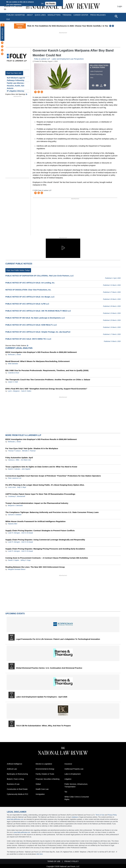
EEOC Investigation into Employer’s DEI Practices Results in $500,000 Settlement (41, 352)
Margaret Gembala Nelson (17, 569)
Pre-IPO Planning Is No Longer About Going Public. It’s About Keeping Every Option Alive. (45, 485)
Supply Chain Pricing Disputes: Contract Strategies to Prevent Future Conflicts (40, 530)
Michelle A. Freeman (29, 451)
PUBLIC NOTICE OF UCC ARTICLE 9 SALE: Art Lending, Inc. (30, 283)
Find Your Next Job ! (14, 73)
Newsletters (54, 15)
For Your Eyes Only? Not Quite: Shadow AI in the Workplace (32, 448)
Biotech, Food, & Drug (15, 779)
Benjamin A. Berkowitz (15, 506)
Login (120, 6)
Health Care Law (42, 789)
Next (113, 26)
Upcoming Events (15, 614)
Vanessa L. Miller (14, 460)
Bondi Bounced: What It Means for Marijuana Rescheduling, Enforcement (38, 361)
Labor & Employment (73, 774)
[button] (63, 248)
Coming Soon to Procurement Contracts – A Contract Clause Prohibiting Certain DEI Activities (47, 558)
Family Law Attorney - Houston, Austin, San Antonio (16, 86)
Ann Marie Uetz (26, 460)
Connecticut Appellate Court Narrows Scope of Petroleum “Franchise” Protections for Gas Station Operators (53, 476)
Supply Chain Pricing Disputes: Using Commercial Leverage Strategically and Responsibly (45, 540)
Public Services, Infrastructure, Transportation (76, 785)
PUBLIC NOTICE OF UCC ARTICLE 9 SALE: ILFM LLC (27, 304)
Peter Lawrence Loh (15, 478)
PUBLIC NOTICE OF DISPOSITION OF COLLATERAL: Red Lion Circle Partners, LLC (39, 276)
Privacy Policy (112, 815)
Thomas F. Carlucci (14, 451)
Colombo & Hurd (13, 373)
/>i (105, 85)
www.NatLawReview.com (15, 819)
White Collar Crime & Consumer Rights (77, 798)
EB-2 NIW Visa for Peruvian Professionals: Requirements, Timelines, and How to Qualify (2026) (47, 370)
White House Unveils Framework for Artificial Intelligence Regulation (35, 521)
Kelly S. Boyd (21, 487)
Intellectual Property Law (74, 769)
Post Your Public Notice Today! (18, 270)
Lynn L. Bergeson (14, 391)
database (75, 817)
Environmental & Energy (45, 769)
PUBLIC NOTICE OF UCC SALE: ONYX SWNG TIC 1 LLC (28, 339)
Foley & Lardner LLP (42, 59)
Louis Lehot (12, 487)
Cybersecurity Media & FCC (18, 794)
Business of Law (13, 784)
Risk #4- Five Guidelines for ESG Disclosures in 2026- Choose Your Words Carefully (72, 26)
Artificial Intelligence (15, 764)
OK (42, 4)
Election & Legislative (44, 764)
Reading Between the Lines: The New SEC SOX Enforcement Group (35, 567)
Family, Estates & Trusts (45, 774)
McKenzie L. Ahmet (14, 355)
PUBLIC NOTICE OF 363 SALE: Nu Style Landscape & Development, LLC (35, 318)
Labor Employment (96, 71)
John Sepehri (26, 469)
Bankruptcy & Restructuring (17, 774)
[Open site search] (116, 16)
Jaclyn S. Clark (13, 382)
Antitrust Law (12, 769)
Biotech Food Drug (96, 74)
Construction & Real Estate (17, 789)
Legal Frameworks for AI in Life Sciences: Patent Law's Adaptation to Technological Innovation (58, 639)
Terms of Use (100, 815)
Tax (66, 792)
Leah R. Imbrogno (14, 533)
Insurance (68, 764)
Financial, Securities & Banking (48, 779)
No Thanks (51, 4)
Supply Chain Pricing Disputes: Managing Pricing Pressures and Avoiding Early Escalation (45, 549)
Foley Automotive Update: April (19, 458)
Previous (110, 26)
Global (38, 784)
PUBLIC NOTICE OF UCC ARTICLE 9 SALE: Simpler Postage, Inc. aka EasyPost (38, 332)
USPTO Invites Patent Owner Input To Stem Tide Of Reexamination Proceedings (40, 494)
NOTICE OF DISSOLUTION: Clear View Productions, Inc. (28, 290)
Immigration (40, 794)
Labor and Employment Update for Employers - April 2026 (42, 697)
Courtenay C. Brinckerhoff (16, 496)
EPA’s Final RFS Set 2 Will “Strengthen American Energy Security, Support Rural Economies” (46, 389)
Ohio (92, 78)
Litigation (68, 779)
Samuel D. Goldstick (15, 515)
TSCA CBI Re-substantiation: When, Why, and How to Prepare (43, 726)
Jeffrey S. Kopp (25, 560)
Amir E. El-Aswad (27, 533)
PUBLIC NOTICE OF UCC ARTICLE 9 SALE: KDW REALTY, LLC (31, 325)
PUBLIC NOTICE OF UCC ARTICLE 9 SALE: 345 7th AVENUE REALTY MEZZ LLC (38, 311)
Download (102, 85)
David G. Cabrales (14, 469)
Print (94, 85)
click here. (40, 854)
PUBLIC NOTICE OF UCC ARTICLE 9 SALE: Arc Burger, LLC (30, 297)
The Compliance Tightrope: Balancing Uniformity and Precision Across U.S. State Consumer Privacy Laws (52, 512)
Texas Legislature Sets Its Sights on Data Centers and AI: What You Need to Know (41, 467)
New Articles (2, 34)
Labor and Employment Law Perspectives (68, 59)
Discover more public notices (16, 346)
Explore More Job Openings (15, 94)
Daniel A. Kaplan (13, 560)
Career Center (81, 15)
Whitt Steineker (13, 364)
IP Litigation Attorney (16, 91)
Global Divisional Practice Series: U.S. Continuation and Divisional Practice (49, 668)
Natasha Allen (13, 524)
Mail (98, 85)
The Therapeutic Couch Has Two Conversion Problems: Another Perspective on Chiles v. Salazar (48, 380)
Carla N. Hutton (26, 391)
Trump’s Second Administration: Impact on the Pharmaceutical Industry (37, 503)
